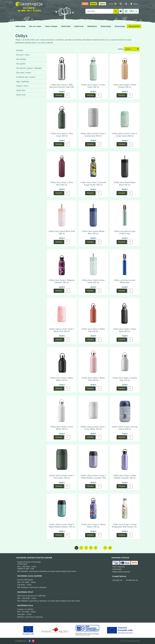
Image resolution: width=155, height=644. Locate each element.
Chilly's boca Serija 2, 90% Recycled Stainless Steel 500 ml (62, 87)
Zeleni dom (21, 90)
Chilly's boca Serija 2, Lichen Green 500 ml (93, 86)
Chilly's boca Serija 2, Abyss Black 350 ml (62, 379)
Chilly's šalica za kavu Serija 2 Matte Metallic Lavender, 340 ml (93, 478)
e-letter (112, 4)
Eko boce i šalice (23, 55)
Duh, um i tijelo (35, 26)
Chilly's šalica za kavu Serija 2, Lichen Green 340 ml (125, 135)
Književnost (79, 26)
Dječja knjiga (106, 26)
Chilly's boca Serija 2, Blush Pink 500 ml (93, 379)
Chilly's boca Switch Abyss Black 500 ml (125, 184)
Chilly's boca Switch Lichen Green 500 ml (93, 281)
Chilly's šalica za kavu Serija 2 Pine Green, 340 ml (62, 477)
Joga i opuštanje (23, 81)
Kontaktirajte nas (132, 580)
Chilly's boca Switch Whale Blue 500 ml (93, 232)
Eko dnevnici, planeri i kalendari (29, 68)
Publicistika (66, 26)
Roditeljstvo (92, 26)
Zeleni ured (21, 95)
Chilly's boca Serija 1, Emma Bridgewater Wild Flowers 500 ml (125, 527)
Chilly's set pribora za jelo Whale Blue (125, 281)
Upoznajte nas (117, 580)
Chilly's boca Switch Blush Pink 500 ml (62, 232)
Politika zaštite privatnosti (121, 572)
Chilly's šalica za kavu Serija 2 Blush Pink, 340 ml (62, 330)
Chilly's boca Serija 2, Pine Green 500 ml (62, 135)
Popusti (85, 4)
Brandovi (20, 50)
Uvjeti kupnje (117, 569)
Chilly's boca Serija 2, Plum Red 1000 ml (62, 184)
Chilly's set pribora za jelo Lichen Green (125, 232)
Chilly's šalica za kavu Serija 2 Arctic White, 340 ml (93, 428)
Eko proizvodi (134, 26)
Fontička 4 (21, 609)
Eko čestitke (21, 59)
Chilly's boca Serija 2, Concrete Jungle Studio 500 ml (93, 184)
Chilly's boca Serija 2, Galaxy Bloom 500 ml (93, 526)
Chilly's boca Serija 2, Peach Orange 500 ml (125, 86)
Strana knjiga (120, 26)
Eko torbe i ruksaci (24, 73)
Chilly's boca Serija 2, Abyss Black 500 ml (125, 330)
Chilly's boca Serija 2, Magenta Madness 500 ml (62, 281)
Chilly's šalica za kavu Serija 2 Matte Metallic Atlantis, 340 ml (62, 526)
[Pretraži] (116, 11)
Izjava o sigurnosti (119, 567)
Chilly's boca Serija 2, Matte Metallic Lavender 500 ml (125, 477)
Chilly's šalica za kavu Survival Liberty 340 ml (125, 428)
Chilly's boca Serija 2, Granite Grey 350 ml (125, 379)
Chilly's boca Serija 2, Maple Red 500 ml (93, 330)
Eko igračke (21, 64)
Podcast (94, 4)
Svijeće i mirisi (22, 86)
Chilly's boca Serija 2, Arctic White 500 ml (62, 428)
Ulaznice (102, 4)
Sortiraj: (121, 49)
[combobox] (99, 11)
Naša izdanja (20, 26)
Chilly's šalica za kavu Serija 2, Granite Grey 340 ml (93, 135)
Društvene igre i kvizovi (26, 77)
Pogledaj (59, 95)
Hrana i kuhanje (51, 26)
